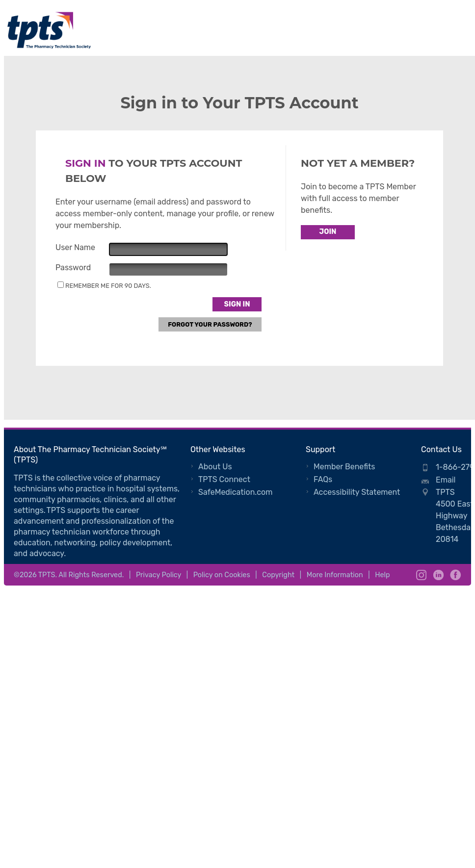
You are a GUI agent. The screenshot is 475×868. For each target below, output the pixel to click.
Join (328, 232)
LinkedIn (438, 575)
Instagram (421, 575)
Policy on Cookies (222, 575)
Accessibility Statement (357, 492)
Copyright (278, 575)
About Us (215, 467)
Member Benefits (344, 467)
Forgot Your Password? (210, 324)
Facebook (456, 575)
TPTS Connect (224, 479)
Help (382, 575)
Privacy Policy (158, 575)
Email (446, 480)
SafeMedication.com (235, 492)
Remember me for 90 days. (108, 286)
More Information (335, 575)
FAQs (323, 479)
